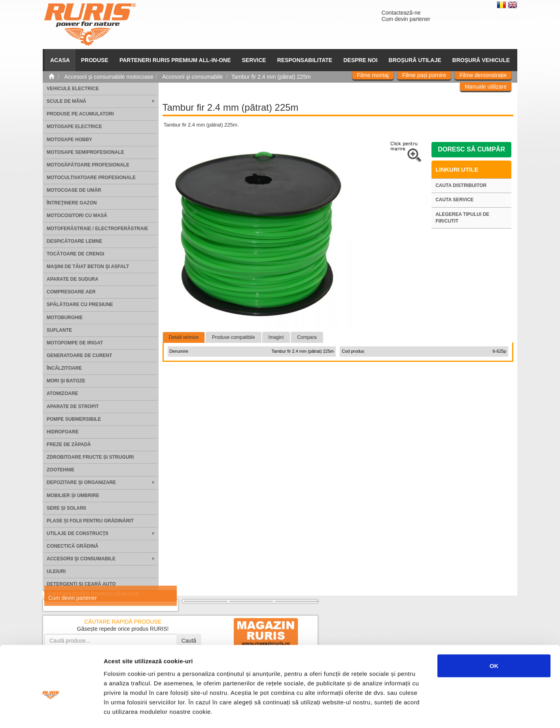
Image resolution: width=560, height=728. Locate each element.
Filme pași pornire (424, 75)
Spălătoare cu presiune (80, 304)
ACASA (60, 60)
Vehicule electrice (73, 89)
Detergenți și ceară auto (81, 584)
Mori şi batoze (66, 381)
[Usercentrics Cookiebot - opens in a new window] (51, 713)
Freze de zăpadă (69, 444)
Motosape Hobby (69, 140)
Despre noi (360, 60)
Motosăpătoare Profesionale (88, 165)
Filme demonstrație (483, 75)
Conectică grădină (73, 546)
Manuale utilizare (486, 87)
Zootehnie (61, 470)
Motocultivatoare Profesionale (91, 178)
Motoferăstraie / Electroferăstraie (97, 229)
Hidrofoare (63, 432)
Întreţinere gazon (72, 203)
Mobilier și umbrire (73, 495)
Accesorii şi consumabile (81, 559)
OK (494, 625)
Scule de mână (66, 101)
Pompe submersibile (74, 419)
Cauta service (454, 200)
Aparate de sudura (73, 279)
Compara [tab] (307, 337)
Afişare (395, 712)
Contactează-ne (401, 13)
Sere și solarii (66, 508)
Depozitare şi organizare (81, 482)
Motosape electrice (74, 127)
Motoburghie (65, 318)
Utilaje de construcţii (77, 533)
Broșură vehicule (481, 60)
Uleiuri (56, 571)
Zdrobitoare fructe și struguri (90, 457)
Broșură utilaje (415, 60)
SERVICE (254, 60)
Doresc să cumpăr (471, 149)
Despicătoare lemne (74, 241)
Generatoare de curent (79, 355)
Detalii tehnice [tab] (184, 337)
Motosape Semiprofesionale (85, 152)
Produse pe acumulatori (80, 114)
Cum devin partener (406, 19)
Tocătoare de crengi (76, 254)
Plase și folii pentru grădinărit (90, 521)
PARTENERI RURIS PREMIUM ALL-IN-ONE (175, 60)
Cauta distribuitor (461, 185)
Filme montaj (373, 75)
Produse (95, 60)
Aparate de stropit (73, 407)
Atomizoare (62, 393)
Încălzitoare (64, 368)
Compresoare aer (71, 292)
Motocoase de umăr (74, 190)
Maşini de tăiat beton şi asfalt (88, 267)
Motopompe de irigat (75, 343)
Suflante (59, 330)
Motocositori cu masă (77, 216)
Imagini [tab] (276, 337)
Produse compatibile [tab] (234, 337)
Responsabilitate (305, 60)
